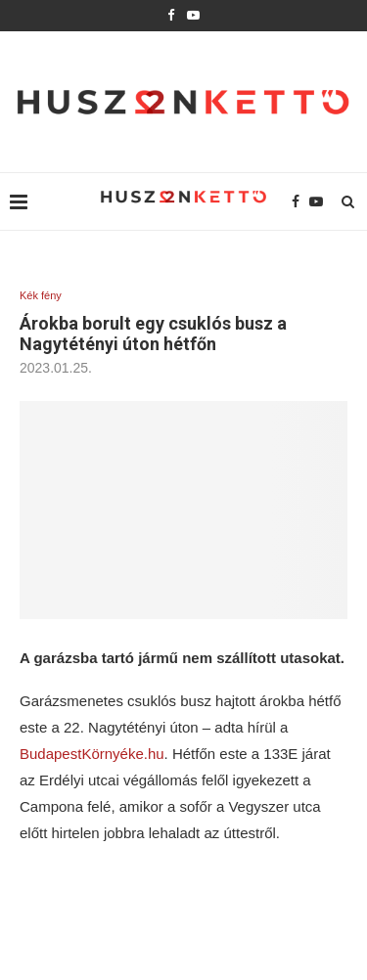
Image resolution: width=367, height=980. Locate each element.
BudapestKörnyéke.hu (92, 754)
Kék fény (41, 295)
